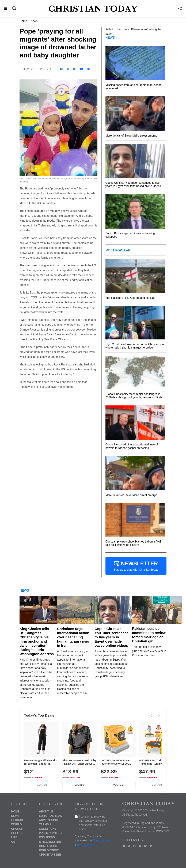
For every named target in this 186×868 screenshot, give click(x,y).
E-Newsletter (50, 842)
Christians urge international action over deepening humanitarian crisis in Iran (73, 637)
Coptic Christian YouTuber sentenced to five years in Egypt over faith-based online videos (111, 637)
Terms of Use (101, 840)
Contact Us (48, 846)
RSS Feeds (47, 837)
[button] (6, 9)
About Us (46, 812)
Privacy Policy (51, 833)
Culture (18, 833)
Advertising (49, 820)
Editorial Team (51, 816)
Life (14, 837)
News (34, 21)
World (16, 824)
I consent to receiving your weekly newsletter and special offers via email (93, 823)
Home (23, 21)
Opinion (17, 820)
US (13, 842)
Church (17, 829)
